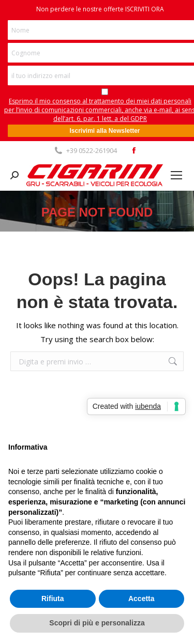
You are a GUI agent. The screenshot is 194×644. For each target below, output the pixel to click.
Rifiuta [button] (53, 599)
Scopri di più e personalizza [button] (97, 623)
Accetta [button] (141, 599)
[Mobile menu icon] (176, 175)
